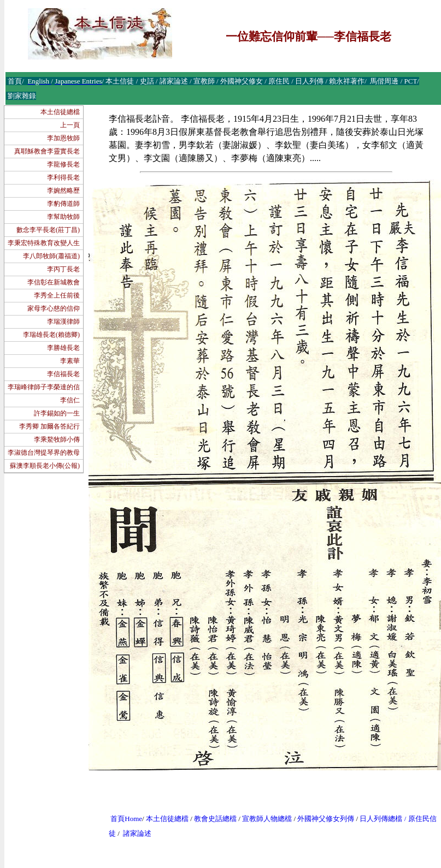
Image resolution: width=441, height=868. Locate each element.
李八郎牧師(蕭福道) (51, 256)
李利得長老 (63, 177)
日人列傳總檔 (381, 819)
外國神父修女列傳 (326, 819)
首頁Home (126, 819)
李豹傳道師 (63, 204)
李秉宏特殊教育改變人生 (44, 243)
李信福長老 (63, 374)
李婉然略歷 (63, 191)
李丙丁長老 (63, 269)
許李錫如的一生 (57, 413)
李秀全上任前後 (57, 295)
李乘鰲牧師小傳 (57, 439)
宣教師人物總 (263, 819)
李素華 (70, 361)
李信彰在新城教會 (54, 282)
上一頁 (70, 125)
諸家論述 (137, 833)
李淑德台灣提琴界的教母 (44, 453)
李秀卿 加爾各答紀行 (49, 426)
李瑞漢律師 (63, 322)
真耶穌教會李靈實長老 (47, 151)
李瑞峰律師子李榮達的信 (44, 387)
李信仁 (70, 400)
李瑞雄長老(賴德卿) (51, 335)
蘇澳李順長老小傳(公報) (45, 466)
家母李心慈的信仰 (54, 308)
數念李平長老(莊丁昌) (48, 230)
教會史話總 (212, 819)
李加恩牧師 (63, 138)
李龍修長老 (63, 164)
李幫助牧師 (63, 217)
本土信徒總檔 (60, 112)
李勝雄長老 (63, 348)
